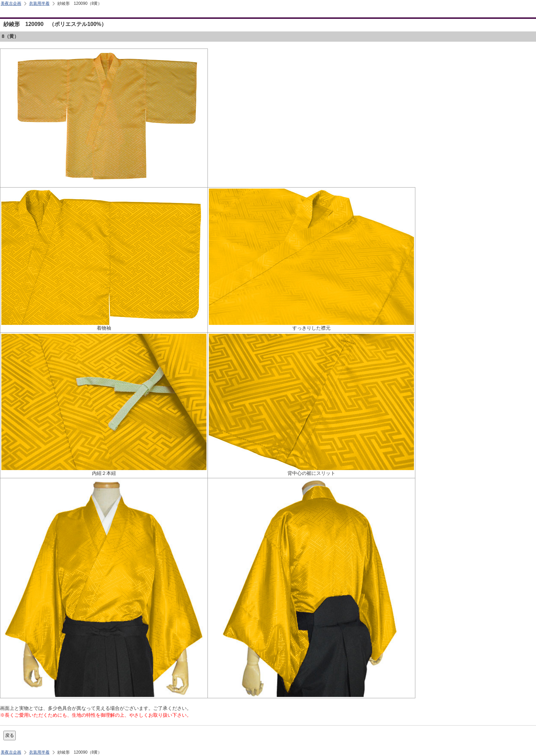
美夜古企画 (11, 3)
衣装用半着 (39, 3)
